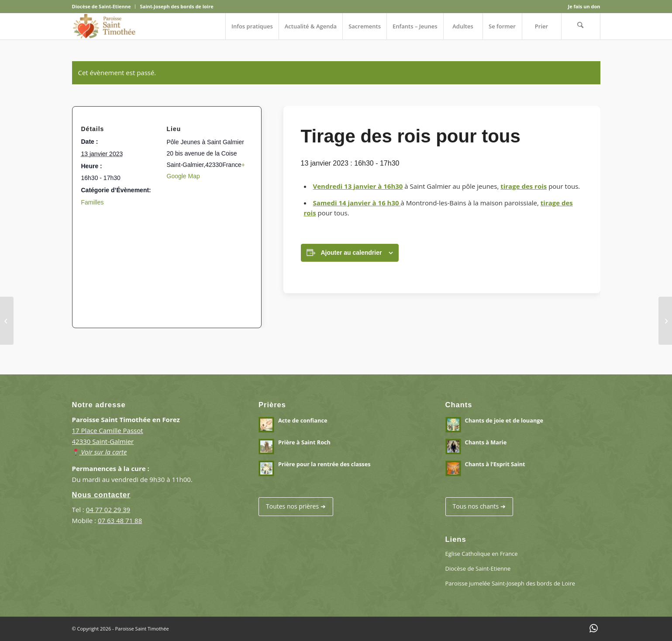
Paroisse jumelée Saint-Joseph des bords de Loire (510, 583)
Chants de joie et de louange (504, 420)
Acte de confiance (303, 420)
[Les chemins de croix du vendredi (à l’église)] (665, 321)
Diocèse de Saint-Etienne (102, 6)
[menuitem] (104, 7)
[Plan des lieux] (163, 262)
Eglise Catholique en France (482, 554)
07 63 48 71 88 (120, 520)
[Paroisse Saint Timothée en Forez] (105, 26)
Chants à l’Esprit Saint (495, 464)
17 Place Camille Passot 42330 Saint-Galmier (108, 441)
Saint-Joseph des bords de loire (176, 6)
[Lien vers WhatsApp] (594, 628)
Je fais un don (584, 6)
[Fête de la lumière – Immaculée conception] (7, 321)
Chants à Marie (486, 442)
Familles (93, 202)
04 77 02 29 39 (108, 509)
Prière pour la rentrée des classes (324, 464)
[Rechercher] (581, 26)
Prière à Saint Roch (304, 442)
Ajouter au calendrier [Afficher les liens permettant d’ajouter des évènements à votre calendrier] (351, 253)
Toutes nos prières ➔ (296, 506)
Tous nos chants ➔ (479, 506)
